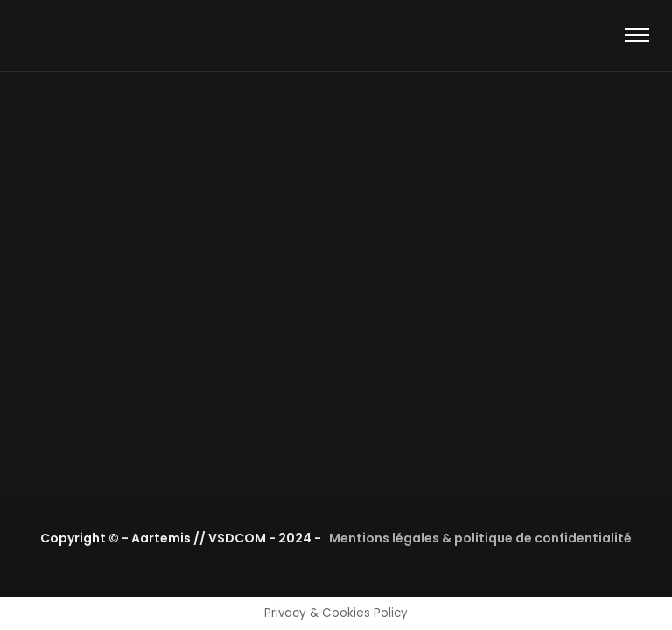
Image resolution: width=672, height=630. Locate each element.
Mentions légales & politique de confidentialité (480, 538)
